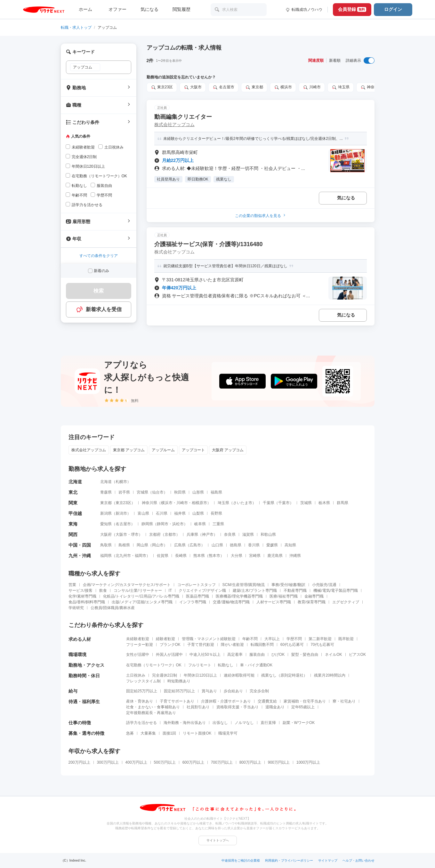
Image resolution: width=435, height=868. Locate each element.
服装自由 (257, 655)
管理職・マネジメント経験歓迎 (209, 639)
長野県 (216, 513)
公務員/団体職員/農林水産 (113, 608)
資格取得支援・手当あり (238, 707)
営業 (72, 585)
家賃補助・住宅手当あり (305, 701)
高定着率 (235, 655)
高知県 (290, 545)
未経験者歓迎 (138, 639)
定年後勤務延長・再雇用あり (151, 713)
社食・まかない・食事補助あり (153, 707)
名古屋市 (223, 87)
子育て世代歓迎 (201, 645)
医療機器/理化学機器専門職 (239, 596)
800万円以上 (250, 762)
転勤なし (226, 665)
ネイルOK (333, 655)
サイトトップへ (218, 840)
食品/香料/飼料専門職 (87, 602)
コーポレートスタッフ (197, 585)
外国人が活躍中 (169, 655)
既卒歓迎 (346, 639)
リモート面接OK (197, 733)
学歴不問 (294, 639)
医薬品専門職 (197, 596)
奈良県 (230, 534)
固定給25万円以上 (142, 691)
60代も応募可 (292, 645)
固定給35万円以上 (179, 691)
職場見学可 (228, 733)
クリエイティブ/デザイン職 (202, 591)
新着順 (335, 60)
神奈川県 (371, 87)
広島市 (195, 545)
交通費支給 (267, 701)
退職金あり (275, 707)
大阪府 (106, 534)
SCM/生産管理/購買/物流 (244, 585)
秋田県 (180, 492)
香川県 (254, 545)
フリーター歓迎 (140, 645)
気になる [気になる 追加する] (346, 198)
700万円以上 (222, 762)
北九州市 (123, 556)
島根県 (124, 545)
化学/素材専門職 (82, 596)
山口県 (217, 545)
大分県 (237, 556)
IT (170, 591)
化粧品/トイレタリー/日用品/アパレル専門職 (141, 596)
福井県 (180, 513)
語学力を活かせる (141, 723)
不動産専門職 (295, 591)
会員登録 (352, 9)
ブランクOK (170, 645)
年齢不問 (250, 639)
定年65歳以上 (303, 707)
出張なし (220, 723)
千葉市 (284, 503)
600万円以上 (193, 762)
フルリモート (200, 665)
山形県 (198, 492)
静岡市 (163, 524)
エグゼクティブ (346, 602)
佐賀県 (163, 556)
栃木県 (324, 503)
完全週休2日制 (165, 675)
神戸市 (208, 534)
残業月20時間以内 (330, 675)
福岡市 (141, 556)
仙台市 (158, 492)
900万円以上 (279, 762)
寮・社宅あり (344, 701)
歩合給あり (233, 691)
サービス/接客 (81, 591)
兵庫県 (192, 534)
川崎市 (312, 87)
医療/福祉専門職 (283, 596)
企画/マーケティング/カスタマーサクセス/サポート (127, 585)
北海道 (106, 482)
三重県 (218, 524)
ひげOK (278, 655)
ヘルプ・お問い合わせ (358, 860)
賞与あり (209, 691)
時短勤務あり (179, 681)
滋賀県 (248, 534)
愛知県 (106, 524)
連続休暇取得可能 (239, 675)
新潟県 (106, 513)
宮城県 (142, 492)
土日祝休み (136, 675)
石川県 (162, 513)
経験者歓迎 (165, 639)
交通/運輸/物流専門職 (231, 602)
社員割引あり (198, 707)
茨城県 (306, 503)
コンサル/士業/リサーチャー (138, 591)
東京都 (254, 87)
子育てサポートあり (177, 701)
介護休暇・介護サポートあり (226, 701)
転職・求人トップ (76, 28)
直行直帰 (268, 723)
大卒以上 (272, 639)
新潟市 (121, 513)
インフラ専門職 (193, 602)
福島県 (216, 492)
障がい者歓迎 (232, 645)
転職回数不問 (262, 645)
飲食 (103, 591)
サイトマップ (328, 860)
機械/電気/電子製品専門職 (336, 591)
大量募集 (148, 733)
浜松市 (178, 524)
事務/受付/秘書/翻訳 (288, 585)
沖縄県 (295, 556)
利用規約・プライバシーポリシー (289, 860)
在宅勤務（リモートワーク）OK (154, 665)
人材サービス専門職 (274, 602)
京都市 (170, 534)
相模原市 (199, 503)
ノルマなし (244, 723)
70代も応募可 (322, 645)
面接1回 (169, 733)
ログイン (393, 9)
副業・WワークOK (299, 723)
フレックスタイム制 (143, 681)
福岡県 (106, 556)
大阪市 (193, 87)
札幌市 (121, 482)
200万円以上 (79, 762)
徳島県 (236, 545)
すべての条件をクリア (99, 256)
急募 (130, 733)
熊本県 (199, 556)
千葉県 (269, 503)
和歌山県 (268, 534)
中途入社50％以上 (205, 655)
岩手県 (124, 492)
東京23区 (162, 87)
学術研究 (76, 608)
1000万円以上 (308, 762)
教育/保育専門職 (312, 602)
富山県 (143, 513)
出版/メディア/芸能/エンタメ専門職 (142, 602)
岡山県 (142, 545)
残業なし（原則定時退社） (284, 675)
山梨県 (198, 513)
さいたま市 (243, 503)
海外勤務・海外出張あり (185, 723)
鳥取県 (106, 545)
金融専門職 (314, 596)
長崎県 (181, 556)
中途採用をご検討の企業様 (241, 860)
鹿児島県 (275, 556)
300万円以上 (108, 762)
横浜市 (283, 87)
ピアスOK (357, 655)
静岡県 (147, 524)
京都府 (155, 534)
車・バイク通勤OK (256, 665)
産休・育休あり (140, 701)
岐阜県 (200, 524)
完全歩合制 (259, 691)
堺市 (135, 534)
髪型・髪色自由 (305, 655)
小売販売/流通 (324, 585)
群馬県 (342, 503)
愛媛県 (272, 545)
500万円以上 (165, 762)
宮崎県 (255, 556)
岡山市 (158, 545)
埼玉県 (341, 87)
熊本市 (214, 556)
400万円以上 (136, 762)
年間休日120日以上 (200, 675)
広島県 (180, 545)
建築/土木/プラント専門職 (255, 591)
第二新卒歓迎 (320, 639)
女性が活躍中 (138, 655)
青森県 (106, 492)
